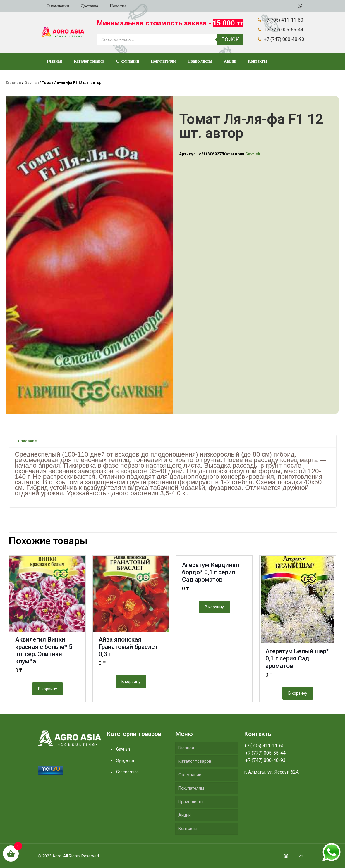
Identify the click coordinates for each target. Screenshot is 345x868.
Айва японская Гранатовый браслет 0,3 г (128, 647)
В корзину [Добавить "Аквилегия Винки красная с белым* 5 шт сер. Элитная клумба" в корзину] (48, 689)
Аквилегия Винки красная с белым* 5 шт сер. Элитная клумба (44, 650)
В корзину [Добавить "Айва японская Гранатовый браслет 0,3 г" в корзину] (131, 682)
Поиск (230, 39)
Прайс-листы (191, 802)
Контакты (188, 829)
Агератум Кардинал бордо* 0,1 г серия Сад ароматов (211, 572)
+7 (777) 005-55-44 (265, 753)
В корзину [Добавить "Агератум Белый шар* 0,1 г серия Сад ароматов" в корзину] (298, 693)
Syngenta (125, 760)
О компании (190, 775)
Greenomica (127, 772)
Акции (185, 815)
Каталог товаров (195, 761)
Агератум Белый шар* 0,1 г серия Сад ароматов (297, 658)
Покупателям (191, 788)
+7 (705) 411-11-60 (264, 746)
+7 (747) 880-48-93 (265, 760)
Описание (27, 441)
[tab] (28, 441)
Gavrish (31, 83)
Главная (13, 83)
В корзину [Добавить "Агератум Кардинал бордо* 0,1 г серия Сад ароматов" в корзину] (214, 607)
